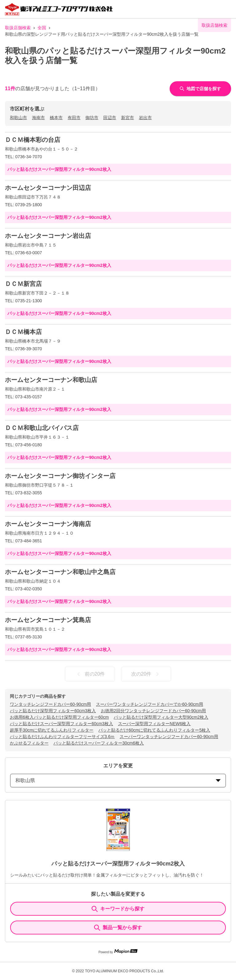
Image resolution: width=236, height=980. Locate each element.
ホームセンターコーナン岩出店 (48, 236)
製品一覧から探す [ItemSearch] (118, 928)
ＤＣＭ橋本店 (23, 332)
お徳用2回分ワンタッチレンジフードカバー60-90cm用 (153, 711)
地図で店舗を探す (200, 89)
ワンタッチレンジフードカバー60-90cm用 (50, 704)
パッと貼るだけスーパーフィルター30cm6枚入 (99, 743)
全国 (42, 28)
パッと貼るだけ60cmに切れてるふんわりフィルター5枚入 (154, 730)
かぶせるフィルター (29, 743)
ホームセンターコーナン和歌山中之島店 (60, 572)
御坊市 (92, 118)
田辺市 (110, 118)
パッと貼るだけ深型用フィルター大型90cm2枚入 (161, 717)
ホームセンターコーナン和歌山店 (51, 380)
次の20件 (146, 674)
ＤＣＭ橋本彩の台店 (33, 140)
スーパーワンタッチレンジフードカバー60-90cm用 (169, 737)
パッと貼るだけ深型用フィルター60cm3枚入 (53, 711)
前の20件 (90, 674)
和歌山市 (18, 118)
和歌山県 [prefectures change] (118, 780)
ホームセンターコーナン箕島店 (48, 620)
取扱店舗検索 (18, 28)
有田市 (74, 118)
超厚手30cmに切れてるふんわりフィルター (52, 730)
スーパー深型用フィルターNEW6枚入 (154, 724)
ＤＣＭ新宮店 (23, 284)
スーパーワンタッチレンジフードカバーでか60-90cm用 (149, 704)
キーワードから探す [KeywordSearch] (118, 909)
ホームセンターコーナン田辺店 (48, 188)
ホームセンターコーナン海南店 (48, 524)
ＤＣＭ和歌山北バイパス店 (42, 428)
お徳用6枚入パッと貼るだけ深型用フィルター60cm (59, 717)
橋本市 (56, 118)
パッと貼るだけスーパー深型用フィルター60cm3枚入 (61, 724)
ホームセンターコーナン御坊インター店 (60, 476)
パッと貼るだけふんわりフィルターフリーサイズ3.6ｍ (62, 737)
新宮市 (128, 118)
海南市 (38, 118)
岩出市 (145, 118)
